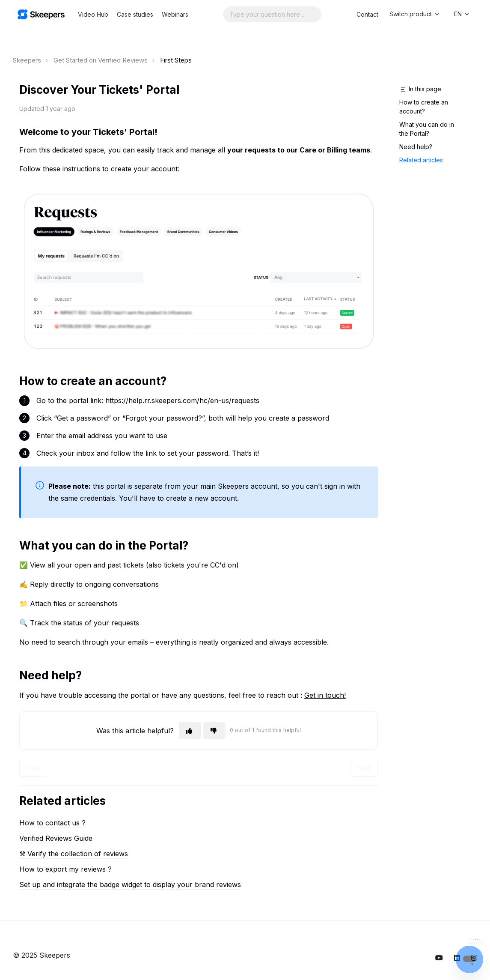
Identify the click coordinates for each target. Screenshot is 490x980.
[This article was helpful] (190, 731)
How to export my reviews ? (65, 869)
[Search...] (272, 14)
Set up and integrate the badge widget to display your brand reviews (130, 884)
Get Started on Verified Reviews (101, 60)
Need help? (416, 147)
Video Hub (93, 14)
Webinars (175, 14)
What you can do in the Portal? (427, 129)
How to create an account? (424, 107)
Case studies (135, 14)
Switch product (415, 14)
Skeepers (27, 60)
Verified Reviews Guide (56, 838)
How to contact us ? (52, 823)
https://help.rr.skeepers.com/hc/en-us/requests (182, 400)
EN (462, 14)
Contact (367, 14)
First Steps (176, 60)
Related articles (421, 160)
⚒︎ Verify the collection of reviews (74, 854)
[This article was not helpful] (214, 731)
